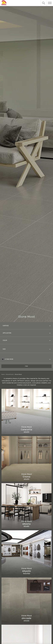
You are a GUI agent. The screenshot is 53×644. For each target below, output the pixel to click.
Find (26, 366)
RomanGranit (10, 374)
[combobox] (26, 326)
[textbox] (26, 326)
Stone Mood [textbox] (9, 359)
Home (3, 374)
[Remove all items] (2, 359)
